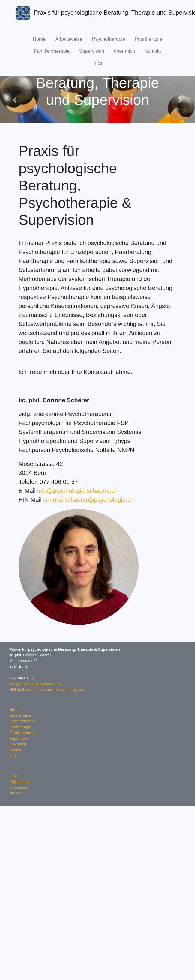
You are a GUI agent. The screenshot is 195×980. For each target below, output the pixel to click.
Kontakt (153, 51)
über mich (124, 51)
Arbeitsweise (69, 39)
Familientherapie (52, 51)
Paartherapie (148, 39)
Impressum (19, 787)
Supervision (92, 51)
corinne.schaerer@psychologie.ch (88, 500)
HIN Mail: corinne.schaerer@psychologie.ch (47, 689)
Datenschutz (20, 782)
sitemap (16, 793)
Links (14, 776)
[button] (15, 100)
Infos (98, 63)
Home (39, 39)
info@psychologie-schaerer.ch (77, 491)
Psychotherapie (109, 39)
